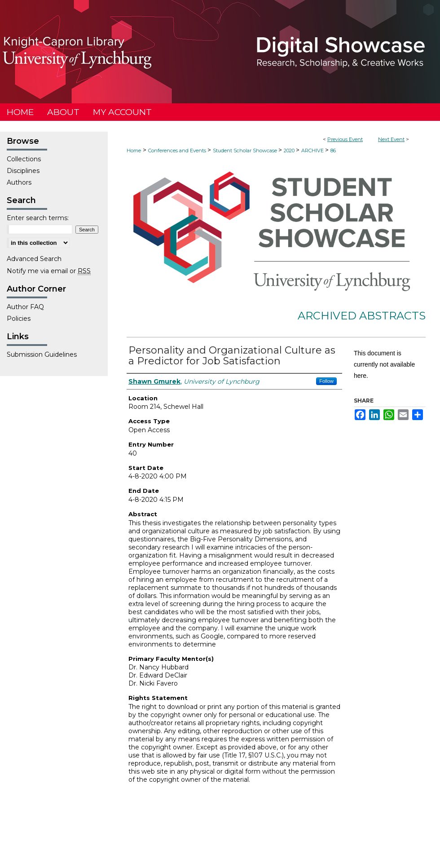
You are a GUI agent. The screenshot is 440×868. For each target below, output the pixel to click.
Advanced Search (34, 259)
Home (134, 151)
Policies (19, 319)
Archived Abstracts (362, 316)
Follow (326, 381)
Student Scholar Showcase (246, 151)
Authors (19, 182)
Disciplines (23, 171)
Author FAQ (25, 307)
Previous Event (345, 139)
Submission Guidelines (42, 354)
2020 (290, 151)
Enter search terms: (38, 218)
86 (333, 151)
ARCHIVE (313, 151)
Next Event (391, 139)
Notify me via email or (49, 271)
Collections (24, 159)
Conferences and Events (178, 151)
